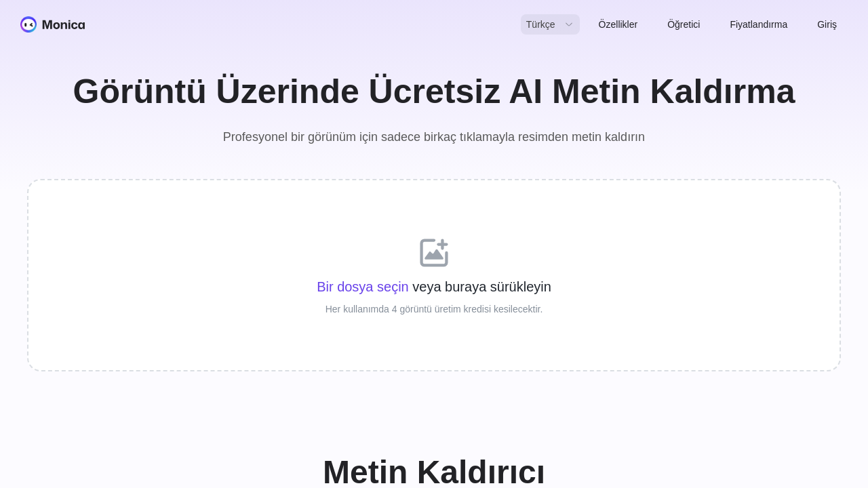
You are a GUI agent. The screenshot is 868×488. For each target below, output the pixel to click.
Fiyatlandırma (758, 24)
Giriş (827, 24)
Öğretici (684, 24)
